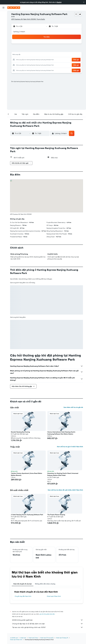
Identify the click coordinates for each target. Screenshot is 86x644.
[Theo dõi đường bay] (3, 32)
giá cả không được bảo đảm (47, 614)
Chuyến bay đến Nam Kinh (23, 596)
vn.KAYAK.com (14, 638)
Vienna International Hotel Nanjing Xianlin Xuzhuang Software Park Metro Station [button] (61, 433)
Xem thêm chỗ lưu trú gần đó (73, 407)
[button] (84, 2)
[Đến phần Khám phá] (3, 28)
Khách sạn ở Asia (33, 638)
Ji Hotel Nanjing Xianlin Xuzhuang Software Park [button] (27, 515)
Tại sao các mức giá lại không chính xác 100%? (48, 627)
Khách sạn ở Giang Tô (62, 638)
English (59, 2)
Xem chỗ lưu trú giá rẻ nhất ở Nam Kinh (70, 447)
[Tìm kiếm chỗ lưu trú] (3, 18)
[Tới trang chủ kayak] (14, 8)
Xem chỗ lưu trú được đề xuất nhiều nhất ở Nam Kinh (65, 490)
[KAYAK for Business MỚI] (3, 37)
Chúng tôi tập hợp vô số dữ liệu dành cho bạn (48, 624)
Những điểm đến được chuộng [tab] (45, 584)
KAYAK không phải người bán (48, 620)
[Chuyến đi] (3, 43)
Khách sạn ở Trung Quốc (47, 638)
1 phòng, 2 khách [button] (19, 32)
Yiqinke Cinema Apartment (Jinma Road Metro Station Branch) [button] (26, 474)
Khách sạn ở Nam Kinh (54, 596)
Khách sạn (23, 638)
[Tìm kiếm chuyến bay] (3, 14)
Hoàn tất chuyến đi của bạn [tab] (23, 584)
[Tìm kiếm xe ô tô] (3, 22)
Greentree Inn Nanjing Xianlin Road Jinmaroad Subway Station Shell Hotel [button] (63, 474)
